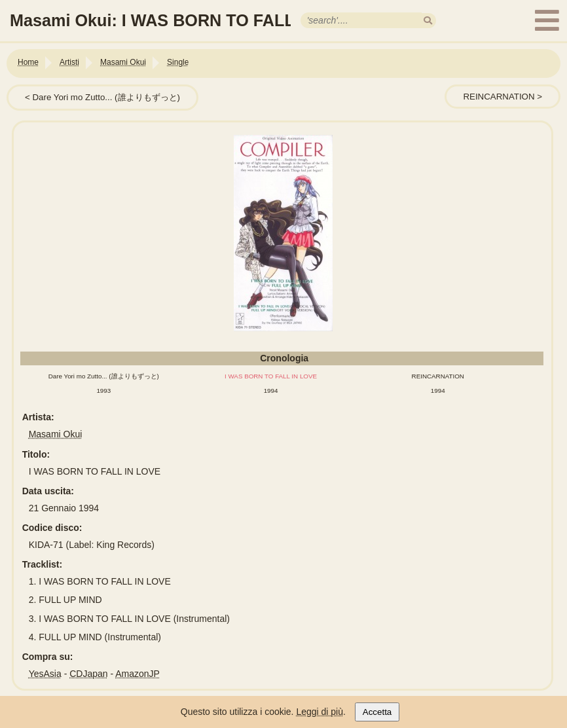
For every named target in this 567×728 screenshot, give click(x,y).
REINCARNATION (499, 97)
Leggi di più (320, 712)
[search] (428, 21)
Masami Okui (56, 434)
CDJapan (88, 674)
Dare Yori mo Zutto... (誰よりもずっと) (106, 97)
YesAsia (45, 674)
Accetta (377, 712)
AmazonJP (137, 674)
